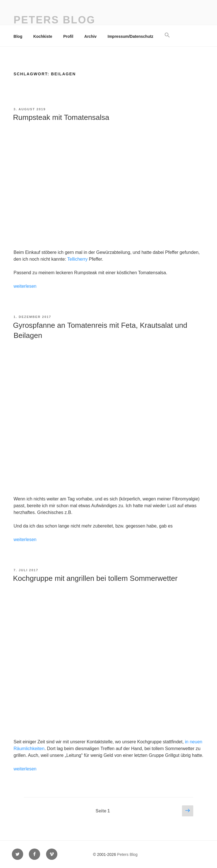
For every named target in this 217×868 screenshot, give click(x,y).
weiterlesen (25, 286)
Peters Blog (55, 20)
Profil (68, 36)
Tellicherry (77, 259)
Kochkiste (43, 36)
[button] (167, 35)
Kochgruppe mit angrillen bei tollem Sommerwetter (95, 578)
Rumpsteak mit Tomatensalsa (61, 117)
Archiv (90, 36)
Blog (18, 36)
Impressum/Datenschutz (131, 36)
